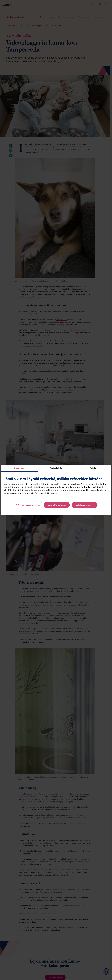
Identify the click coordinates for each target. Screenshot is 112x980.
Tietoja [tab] (93, 468)
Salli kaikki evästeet (85, 505)
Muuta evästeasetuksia (30, 505)
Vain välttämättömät (57, 505)
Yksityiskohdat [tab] (56, 468)
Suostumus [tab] (19, 468)
